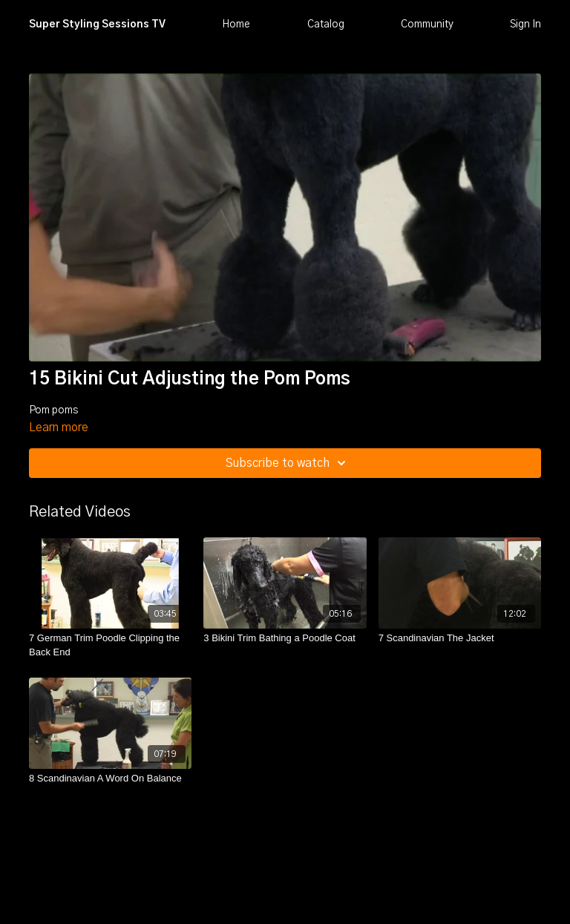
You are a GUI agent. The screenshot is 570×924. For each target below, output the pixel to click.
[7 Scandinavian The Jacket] (460, 638)
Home (236, 24)
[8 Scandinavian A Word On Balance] (110, 779)
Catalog (326, 24)
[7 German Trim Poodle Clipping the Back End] (110, 645)
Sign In (525, 24)
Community (427, 24)
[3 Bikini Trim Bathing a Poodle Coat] (285, 638)
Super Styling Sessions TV (97, 24)
